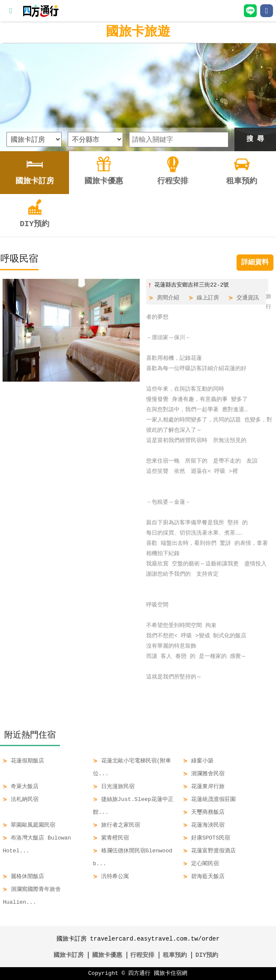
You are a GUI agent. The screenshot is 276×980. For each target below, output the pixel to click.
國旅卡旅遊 (138, 32)
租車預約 (175, 955)
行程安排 (142, 955)
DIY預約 (207, 955)
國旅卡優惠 (107, 955)
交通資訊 (248, 298)
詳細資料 (255, 263)
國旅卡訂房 (69, 955)
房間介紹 (168, 298)
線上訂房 (208, 298)
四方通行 (139, 974)
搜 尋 (255, 139)
